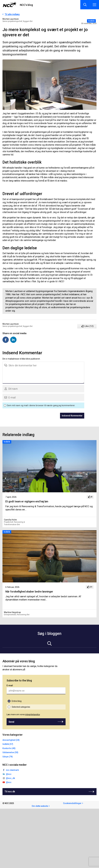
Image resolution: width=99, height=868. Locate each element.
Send (11, 722)
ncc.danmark (12, 770)
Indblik (91, 21)
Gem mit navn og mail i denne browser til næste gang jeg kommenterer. (41, 405)
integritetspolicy (33, 714)
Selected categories (21, 707)
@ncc (9, 774)
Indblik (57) (8, 744)
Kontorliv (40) (9, 748)
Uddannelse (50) (10, 752)
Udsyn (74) (8, 757)
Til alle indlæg (12, 14)
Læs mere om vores (23, 714)
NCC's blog (26, 5)
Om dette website (40, 806)
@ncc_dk (10, 778)
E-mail (10, 685)
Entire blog (17, 701)
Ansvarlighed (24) (11, 740)
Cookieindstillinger (72, 803)
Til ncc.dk (10, 792)
